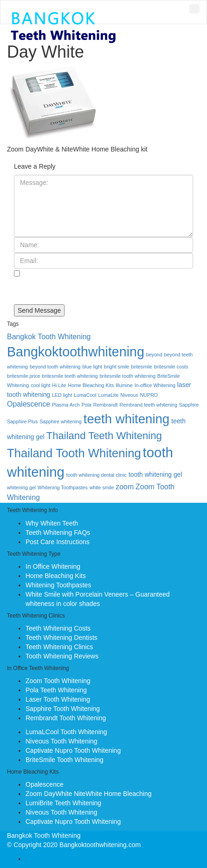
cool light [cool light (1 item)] (40, 385)
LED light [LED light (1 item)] (62, 395)
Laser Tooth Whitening (58, 699)
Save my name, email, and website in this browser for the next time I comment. (102, 288)
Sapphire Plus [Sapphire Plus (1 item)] (22, 421)
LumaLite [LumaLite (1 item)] (109, 395)
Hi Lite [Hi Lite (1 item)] (59, 385)
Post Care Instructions (58, 542)
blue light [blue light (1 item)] (92, 367)
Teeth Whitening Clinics (59, 647)
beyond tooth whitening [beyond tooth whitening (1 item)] (55, 367)
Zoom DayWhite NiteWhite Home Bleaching (89, 794)
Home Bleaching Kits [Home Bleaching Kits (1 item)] (91, 385)
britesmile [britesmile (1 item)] (142, 367)
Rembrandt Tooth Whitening (66, 718)
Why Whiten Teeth (52, 523)
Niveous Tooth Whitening (61, 741)
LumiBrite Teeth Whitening (63, 803)
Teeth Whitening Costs (58, 628)
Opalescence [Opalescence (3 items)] (29, 404)
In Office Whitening (53, 566)
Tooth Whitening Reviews (62, 656)
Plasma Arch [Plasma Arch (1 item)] (66, 405)
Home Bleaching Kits (56, 576)
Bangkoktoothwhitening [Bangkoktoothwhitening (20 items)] (76, 352)
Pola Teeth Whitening (56, 690)
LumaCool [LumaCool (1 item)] (85, 395)
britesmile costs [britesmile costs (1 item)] (171, 367)
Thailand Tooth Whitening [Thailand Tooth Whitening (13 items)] (74, 453)
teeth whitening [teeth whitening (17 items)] (126, 419)
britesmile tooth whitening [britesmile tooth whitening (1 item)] (128, 376)
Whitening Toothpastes (58, 585)
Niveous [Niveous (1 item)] (129, 395)
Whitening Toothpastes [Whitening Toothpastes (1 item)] (63, 487)
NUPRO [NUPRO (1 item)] (149, 395)
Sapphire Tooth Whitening (63, 709)
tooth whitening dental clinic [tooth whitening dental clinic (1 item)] (97, 475)
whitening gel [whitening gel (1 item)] (21, 487)
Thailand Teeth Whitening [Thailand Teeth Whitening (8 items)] (104, 436)
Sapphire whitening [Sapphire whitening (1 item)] (61, 421)
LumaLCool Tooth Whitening (66, 732)
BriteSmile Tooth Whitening (65, 760)
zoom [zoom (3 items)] (125, 487)
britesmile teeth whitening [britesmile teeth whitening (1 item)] (70, 376)
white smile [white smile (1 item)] (102, 487)
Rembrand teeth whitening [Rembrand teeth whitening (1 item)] (148, 405)
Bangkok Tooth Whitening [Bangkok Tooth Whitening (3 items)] (49, 337)
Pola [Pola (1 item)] (87, 405)
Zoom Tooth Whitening (58, 681)
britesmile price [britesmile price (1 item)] (24, 376)
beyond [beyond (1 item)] (154, 355)
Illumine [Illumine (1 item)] (124, 385)
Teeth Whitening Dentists (61, 638)
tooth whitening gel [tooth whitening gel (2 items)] (155, 474)
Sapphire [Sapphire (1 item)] (189, 405)
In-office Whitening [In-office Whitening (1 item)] (155, 385)
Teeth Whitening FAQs (58, 533)
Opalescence (45, 784)
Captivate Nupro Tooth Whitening (73, 750)
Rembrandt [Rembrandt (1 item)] (106, 405)
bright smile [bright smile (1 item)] (116, 367)
